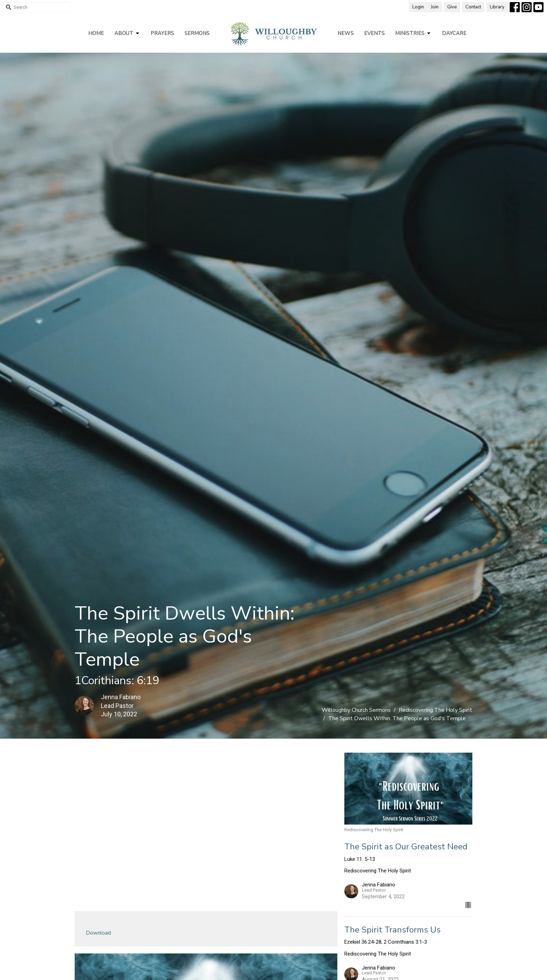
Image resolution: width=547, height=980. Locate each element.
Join (435, 7)
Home (96, 33)
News (346, 33)
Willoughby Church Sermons (356, 710)
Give (452, 7)
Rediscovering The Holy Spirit (435, 710)
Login (418, 7)
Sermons (197, 33)
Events (374, 33)
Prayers (162, 33)
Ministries (413, 33)
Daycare (454, 33)
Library (497, 7)
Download (98, 933)
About (127, 33)
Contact (473, 7)
